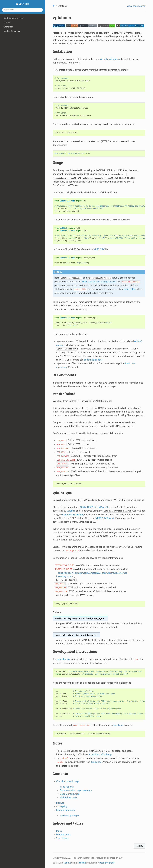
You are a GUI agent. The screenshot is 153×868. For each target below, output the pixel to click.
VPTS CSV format (105, 518)
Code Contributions (70, 794)
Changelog (8, 27)
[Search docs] (22, 10)
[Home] (54, 6)
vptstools (24, 4)
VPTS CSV (99, 249)
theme (82, 863)
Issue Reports (67, 787)
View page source (136, 6)
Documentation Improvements (76, 790)
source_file (130, 289)
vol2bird (71, 511)
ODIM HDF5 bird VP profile (95, 507)
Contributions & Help (13, 18)
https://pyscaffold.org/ (100, 754)
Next (139, 846)
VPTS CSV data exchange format (99, 282)
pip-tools (119, 725)
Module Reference (12, 31)
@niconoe (96, 762)
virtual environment (110, 59)
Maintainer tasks (69, 798)
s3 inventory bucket (73, 515)
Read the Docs (107, 863)
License (7, 22)
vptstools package (69, 815)
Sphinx (67, 863)
